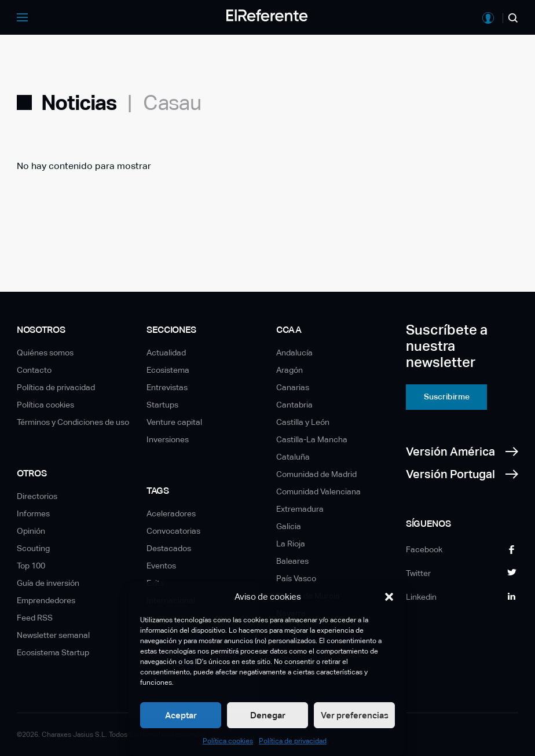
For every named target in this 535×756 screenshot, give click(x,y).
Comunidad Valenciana (318, 491)
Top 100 (31, 566)
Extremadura (300, 509)
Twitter (418, 573)
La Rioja (291, 544)
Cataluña (293, 457)
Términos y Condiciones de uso (73, 422)
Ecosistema (168, 370)
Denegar (268, 715)
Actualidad (166, 353)
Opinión (31, 531)
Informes (33, 513)
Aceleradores (171, 513)
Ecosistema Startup (53, 652)
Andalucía (294, 353)
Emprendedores (46, 600)
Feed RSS (35, 618)
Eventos (161, 566)
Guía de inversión (48, 583)
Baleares (292, 561)
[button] (389, 597)
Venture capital (174, 422)
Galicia (289, 526)
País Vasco (296, 578)
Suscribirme (447, 397)
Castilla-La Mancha (312, 439)
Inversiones (168, 439)
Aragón (290, 370)
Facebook (424, 549)
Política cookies (228, 741)
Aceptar (181, 715)
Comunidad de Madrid (316, 474)
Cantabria (294, 405)
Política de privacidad (293, 741)
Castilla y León (303, 422)
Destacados (169, 548)
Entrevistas (167, 387)
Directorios (37, 496)
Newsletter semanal (53, 635)
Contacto (34, 370)
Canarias (293, 387)
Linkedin (421, 597)
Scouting (33, 548)
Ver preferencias (355, 715)
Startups (162, 405)
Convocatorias (173, 531)
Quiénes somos (45, 353)
